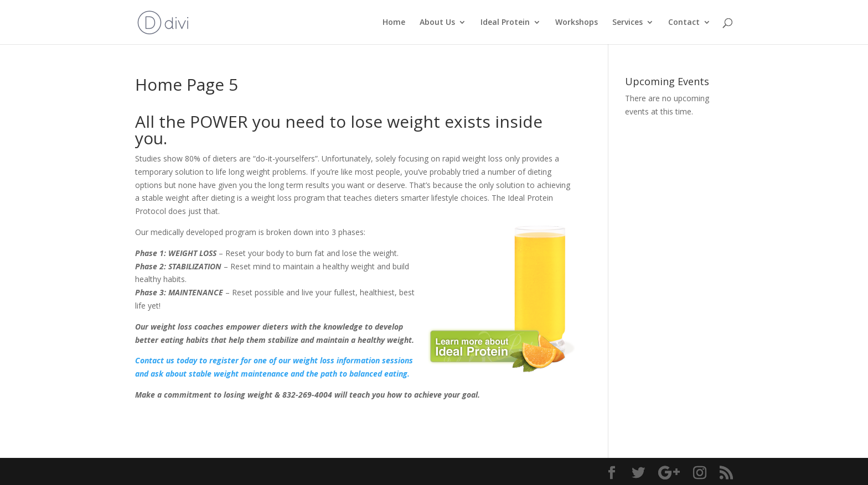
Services (627, 23)
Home (394, 23)
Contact (684, 23)
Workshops (577, 23)
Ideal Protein (505, 23)
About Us (437, 23)
